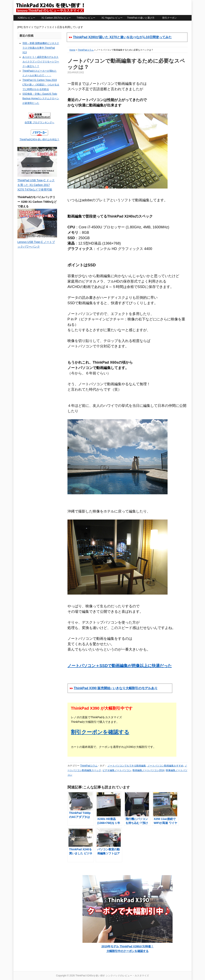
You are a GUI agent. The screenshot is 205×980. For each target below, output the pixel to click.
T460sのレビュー (86, 18)
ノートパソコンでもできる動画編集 (127, 766)
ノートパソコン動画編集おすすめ (165, 766)
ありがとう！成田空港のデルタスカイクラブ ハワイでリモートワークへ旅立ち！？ (41, 62)
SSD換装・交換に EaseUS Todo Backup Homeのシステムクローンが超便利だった (41, 98)
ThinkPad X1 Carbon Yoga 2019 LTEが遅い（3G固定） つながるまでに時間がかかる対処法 (41, 85)
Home (72, 50)
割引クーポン (170, 18)
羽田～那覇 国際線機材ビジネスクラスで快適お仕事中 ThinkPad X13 (41, 48)
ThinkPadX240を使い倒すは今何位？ (40, 139)
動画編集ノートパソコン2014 (148, 770)
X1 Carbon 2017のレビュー (56, 18)
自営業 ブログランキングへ (39, 122)
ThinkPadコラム (86, 50)
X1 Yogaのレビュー (112, 18)
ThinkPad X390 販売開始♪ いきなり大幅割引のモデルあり (116, 688)
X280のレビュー (26, 18)
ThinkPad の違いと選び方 (141, 18)
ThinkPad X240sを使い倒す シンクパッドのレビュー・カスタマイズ (50, 7)
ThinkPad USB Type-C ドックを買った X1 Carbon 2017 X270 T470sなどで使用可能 (36, 185)
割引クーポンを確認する (100, 732)
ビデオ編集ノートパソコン (117, 770)
